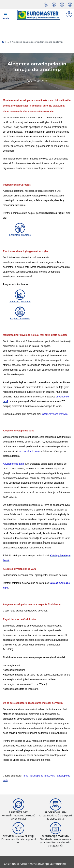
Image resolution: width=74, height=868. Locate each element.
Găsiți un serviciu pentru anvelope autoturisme (35, 864)
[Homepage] (3, 42)
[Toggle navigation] (6, 15)
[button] (8, 42)
